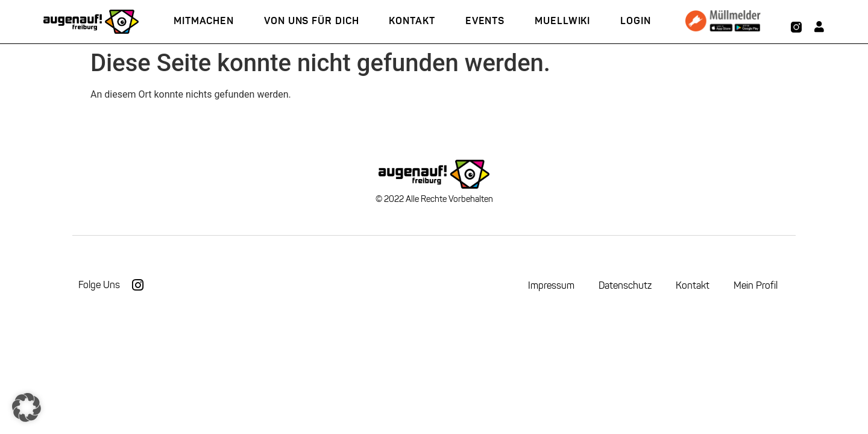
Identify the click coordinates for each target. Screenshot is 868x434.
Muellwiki (562, 21)
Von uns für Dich (311, 21)
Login (636, 21)
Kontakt (412, 21)
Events (485, 21)
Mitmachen (204, 21)
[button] (27, 407)
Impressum (551, 285)
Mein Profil (756, 285)
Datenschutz (625, 285)
